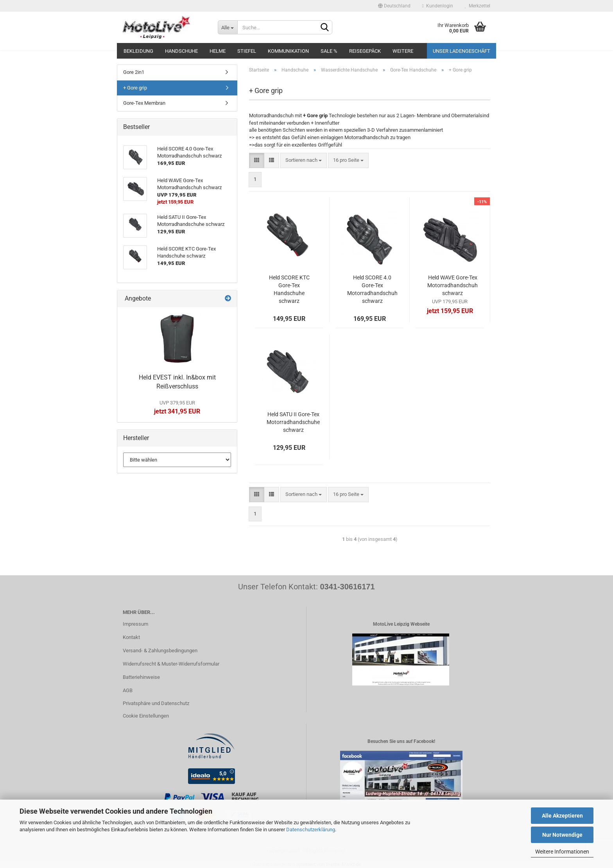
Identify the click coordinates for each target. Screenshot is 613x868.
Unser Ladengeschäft (462, 51)
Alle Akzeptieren (562, 816)
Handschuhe (181, 51)
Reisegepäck (365, 51)
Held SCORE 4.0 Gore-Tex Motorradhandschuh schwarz (372, 289)
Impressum (135, 624)
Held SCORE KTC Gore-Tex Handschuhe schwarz (289, 289)
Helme (218, 51)
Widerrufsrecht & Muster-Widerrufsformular (171, 664)
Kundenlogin (438, 6)
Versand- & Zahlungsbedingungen (160, 651)
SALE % (329, 51)
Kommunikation (288, 51)
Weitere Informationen (562, 852)
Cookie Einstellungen (146, 716)
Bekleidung (138, 51)
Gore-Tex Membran (144, 103)
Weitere (403, 51)
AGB (128, 690)
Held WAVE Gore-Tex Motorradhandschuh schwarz (453, 285)
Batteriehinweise (141, 677)
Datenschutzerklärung (311, 830)
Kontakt (131, 637)
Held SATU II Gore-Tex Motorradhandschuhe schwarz (293, 422)
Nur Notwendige (562, 835)
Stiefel (247, 51)
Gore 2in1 (134, 72)
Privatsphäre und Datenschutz (156, 703)
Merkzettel (478, 6)
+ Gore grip (135, 88)
